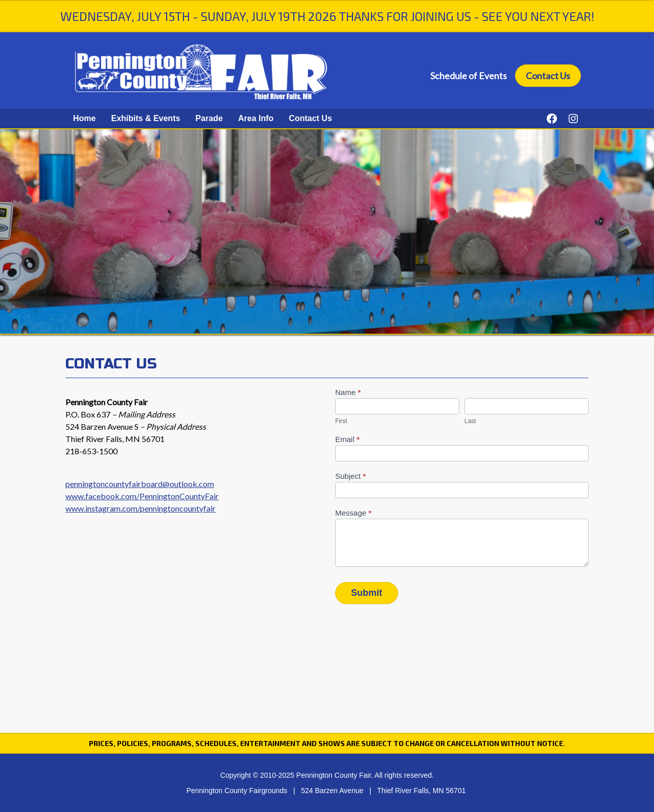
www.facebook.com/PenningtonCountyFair (142, 496)
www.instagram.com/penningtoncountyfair (141, 508)
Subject (351, 476)
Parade (209, 118)
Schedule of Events (469, 76)
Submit (367, 593)
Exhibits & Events (145, 118)
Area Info (256, 118)
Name (348, 392)
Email (347, 439)
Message (353, 513)
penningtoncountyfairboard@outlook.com (140, 484)
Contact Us (548, 76)
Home (84, 118)
